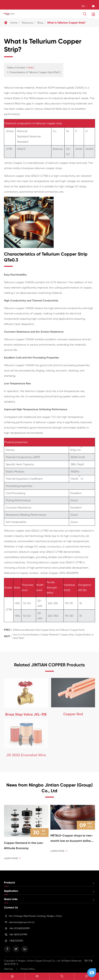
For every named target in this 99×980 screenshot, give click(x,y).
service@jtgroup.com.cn (22, 922)
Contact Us (11, 908)
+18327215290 (16, 941)
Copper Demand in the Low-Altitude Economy (24, 845)
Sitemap (8, 969)
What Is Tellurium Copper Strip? (66, 23)
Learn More (12, 858)
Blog (40, 23)
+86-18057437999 (18, 934)
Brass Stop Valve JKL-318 (26, 712)
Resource (27, 23)
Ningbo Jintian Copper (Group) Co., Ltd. (40, 961)
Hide (30, 68)
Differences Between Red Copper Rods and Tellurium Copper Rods (49, 628)
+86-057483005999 (19, 928)
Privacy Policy (28, 969)
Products (9, 883)
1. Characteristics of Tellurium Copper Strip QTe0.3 (34, 72)
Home (14, 23)
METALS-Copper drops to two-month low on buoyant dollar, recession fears (72, 839)
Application (11, 891)
